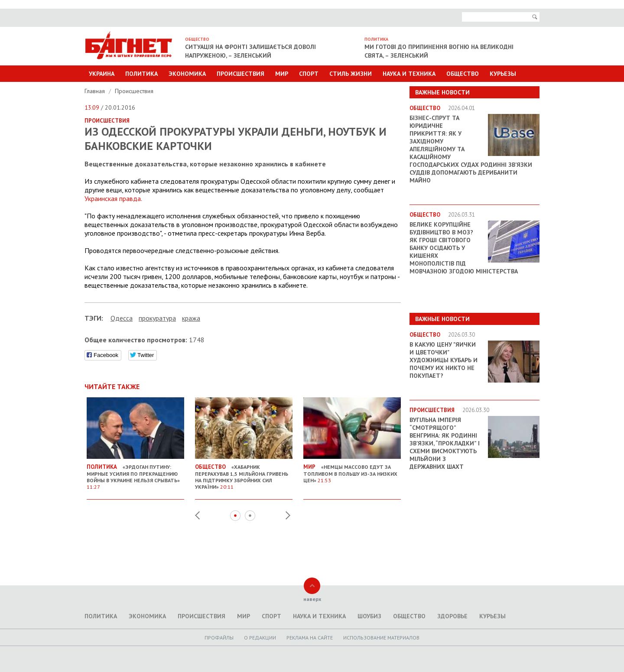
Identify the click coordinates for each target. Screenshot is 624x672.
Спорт (309, 74)
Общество (463, 74)
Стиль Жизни (351, 74)
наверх (312, 599)
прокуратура (157, 318)
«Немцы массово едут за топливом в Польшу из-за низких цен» (352, 470)
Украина (102, 74)
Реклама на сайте (310, 638)
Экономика (187, 74)
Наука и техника (409, 74)
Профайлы (219, 638)
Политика (141, 74)
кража (191, 318)
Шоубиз (369, 616)
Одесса (122, 318)
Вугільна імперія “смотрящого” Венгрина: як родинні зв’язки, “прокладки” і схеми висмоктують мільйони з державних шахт (445, 443)
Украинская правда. (113, 198)
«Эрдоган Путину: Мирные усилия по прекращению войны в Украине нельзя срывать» (135, 473)
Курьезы (503, 74)
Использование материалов (381, 638)
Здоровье (452, 616)
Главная (96, 91)
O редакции (260, 638)
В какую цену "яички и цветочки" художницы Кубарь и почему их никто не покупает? (444, 360)
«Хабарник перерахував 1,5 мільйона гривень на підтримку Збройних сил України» (244, 473)
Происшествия (240, 74)
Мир (282, 74)
